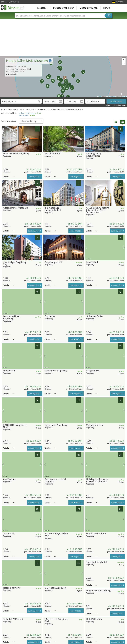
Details (9, 177)
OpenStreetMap (112, 96)
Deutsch (120, 2)
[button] (64, 77)
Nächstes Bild (41, 139)
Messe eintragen (89, 8)
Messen (42, 8)
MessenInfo (13, 8)
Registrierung (13, 2)
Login (3, 2)
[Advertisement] (64, 38)
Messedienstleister (63, 8)
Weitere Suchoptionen (114, 105)
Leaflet (100, 96)
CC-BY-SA (124, 96)
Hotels (107, 8)
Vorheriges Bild (3, 139)
